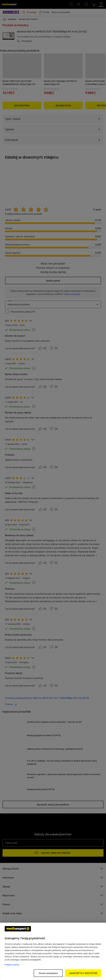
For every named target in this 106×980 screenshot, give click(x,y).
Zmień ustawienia (48, 973)
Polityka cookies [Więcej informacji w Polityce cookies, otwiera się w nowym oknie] (12, 965)
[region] (53, 951)
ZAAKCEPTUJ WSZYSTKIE (83, 973)
